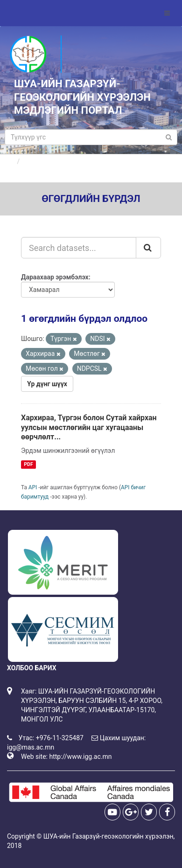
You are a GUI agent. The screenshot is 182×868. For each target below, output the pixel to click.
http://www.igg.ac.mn (80, 757)
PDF (28, 464)
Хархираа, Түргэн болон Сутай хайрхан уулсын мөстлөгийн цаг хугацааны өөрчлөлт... (89, 427)
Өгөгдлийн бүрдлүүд (55, 161)
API (33, 487)
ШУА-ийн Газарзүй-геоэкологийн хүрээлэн (108, 836)
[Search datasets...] (79, 248)
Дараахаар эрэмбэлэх (55, 277)
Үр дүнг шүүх (47, 384)
